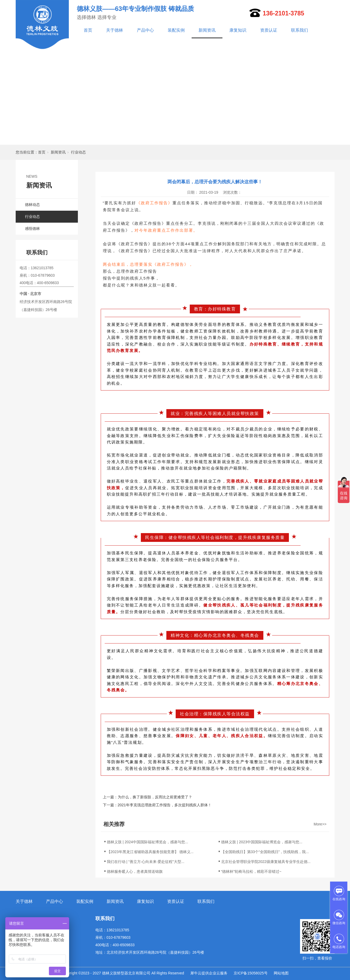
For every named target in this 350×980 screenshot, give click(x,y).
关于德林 (115, 30)
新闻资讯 (207, 30)
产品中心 (145, 30)
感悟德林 (32, 229)
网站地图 (281, 973)
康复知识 (238, 30)
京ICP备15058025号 (251, 973)
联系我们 (300, 30)
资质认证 (269, 30)
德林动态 (32, 205)
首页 (88, 30)
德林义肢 (148, 285)
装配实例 (176, 30)
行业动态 (78, 152)
